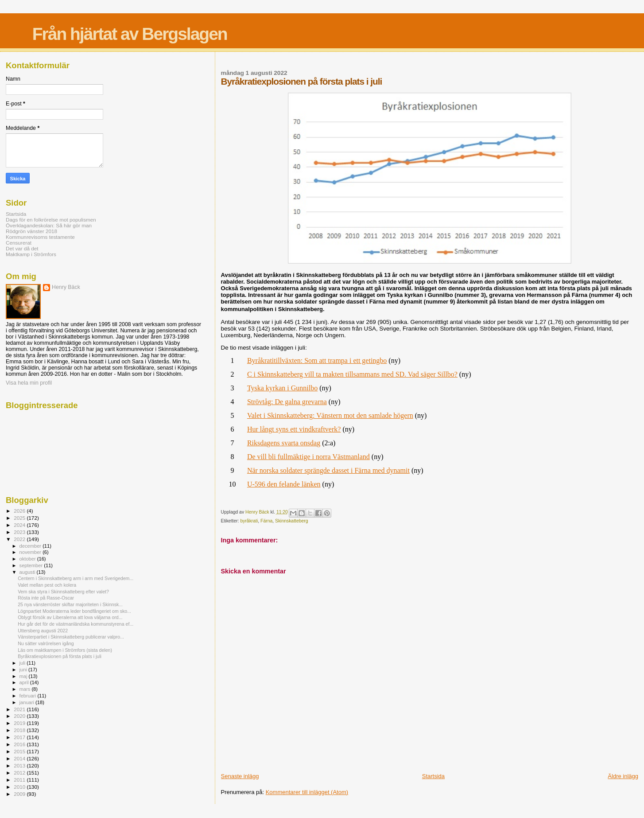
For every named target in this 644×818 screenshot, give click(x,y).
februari (29, 696)
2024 (20, 525)
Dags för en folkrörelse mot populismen (51, 220)
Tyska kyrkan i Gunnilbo (282, 388)
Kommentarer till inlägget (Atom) (307, 792)
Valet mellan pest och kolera (47, 585)
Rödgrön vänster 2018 (31, 231)
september (32, 565)
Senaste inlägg (240, 776)
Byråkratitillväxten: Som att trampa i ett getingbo (317, 360)
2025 (20, 518)
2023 (20, 532)
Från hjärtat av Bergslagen (130, 34)
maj (24, 676)
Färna (266, 521)
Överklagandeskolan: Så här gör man (49, 225)
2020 (20, 716)
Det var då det (22, 248)
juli (23, 663)
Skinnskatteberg (292, 521)
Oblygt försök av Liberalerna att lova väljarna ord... (70, 617)
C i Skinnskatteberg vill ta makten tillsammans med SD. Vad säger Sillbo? (352, 374)
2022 (20, 539)
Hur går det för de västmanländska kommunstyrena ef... (76, 624)
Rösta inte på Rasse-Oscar (46, 598)
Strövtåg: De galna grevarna (287, 402)
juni (24, 670)
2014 (20, 758)
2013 (20, 765)
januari (28, 702)
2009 (20, 794)
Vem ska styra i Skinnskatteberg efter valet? (63, 592)
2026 (20, 511)
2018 (20, 730)
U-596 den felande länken (284, 484)
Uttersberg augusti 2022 (43, 631)
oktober (28, 559)
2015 (20, 751)
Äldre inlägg (623, 776)
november (31, 552)
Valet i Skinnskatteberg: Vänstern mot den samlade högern (330, 415)
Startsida (433, 776)
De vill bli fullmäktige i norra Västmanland (308, 457)
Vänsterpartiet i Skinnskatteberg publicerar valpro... (71, 637)
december (31, 546)
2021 (20, 709)
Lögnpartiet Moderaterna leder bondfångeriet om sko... (74, 611)
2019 (20, 723)
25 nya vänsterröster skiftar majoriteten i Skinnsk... (70, 604)
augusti (28, 572)
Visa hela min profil (29, 383)
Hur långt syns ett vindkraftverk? (294, 429)
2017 (20, 737)
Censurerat (19, 243)
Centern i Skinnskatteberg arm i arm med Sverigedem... (76, 578)
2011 (20, 780)
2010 (20, 787)
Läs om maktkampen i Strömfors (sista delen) (65, 650)
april (25, 682)
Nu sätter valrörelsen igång (46, 643)
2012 (20, 773)
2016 (20, 744)
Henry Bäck (66, 287)
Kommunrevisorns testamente (40, 237)
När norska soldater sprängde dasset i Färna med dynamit (328, 470)
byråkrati (249, 521)
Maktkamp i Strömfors (31, 254)
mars (26, 689)
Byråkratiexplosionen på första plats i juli (60, 656)
